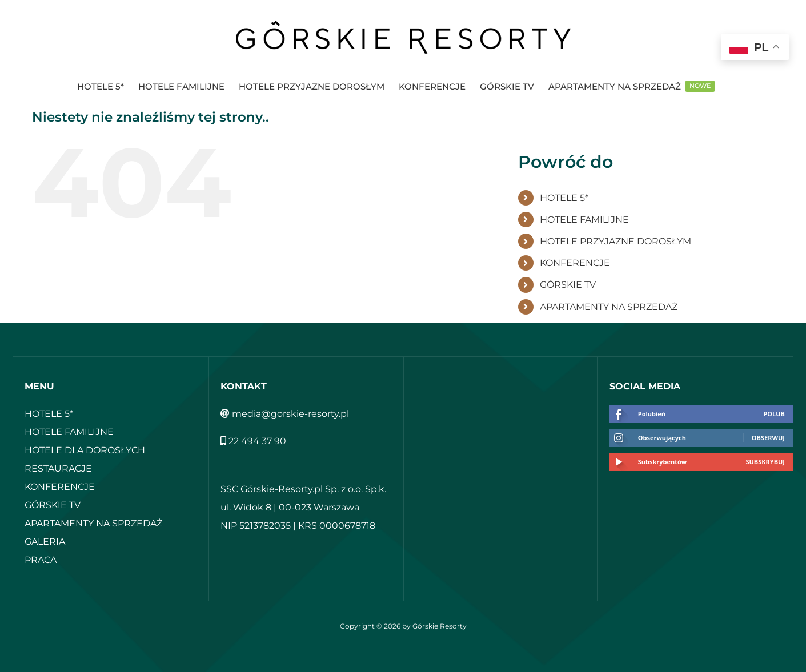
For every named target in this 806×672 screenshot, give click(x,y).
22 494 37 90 (253, 441)
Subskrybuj (765, 462)
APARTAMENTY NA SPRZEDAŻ (609, 307)
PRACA (41, 560)
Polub (774, 414)
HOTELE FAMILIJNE (584, 220)
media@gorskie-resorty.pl (285, 414)
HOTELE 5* (564, 198)
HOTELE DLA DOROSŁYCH (85, 450)
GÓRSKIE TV (568, 285)
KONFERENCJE (575, 263)
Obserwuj (768, 438)
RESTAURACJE (58, 468)
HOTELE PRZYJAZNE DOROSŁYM (615, 241)
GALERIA (45, 542)
